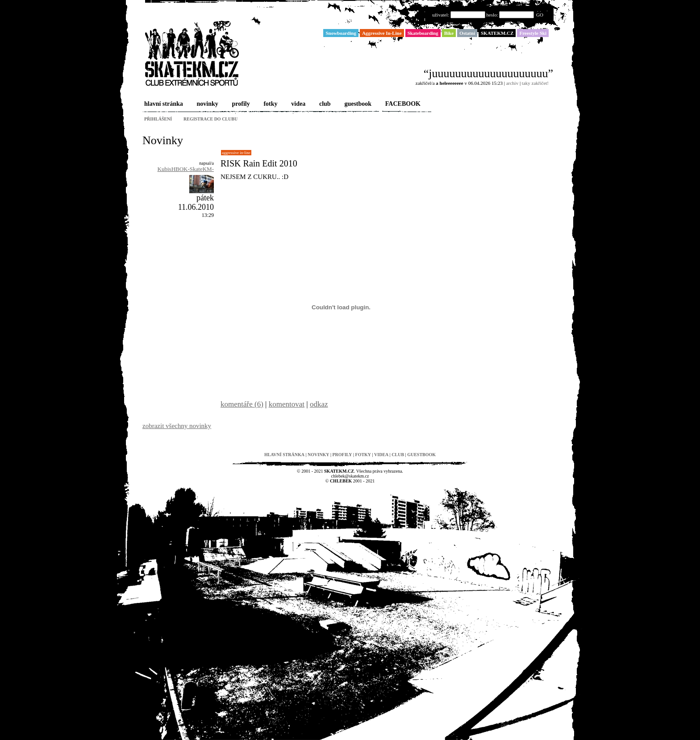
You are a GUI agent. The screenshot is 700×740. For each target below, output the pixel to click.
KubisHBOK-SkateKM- (186, 169)
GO (540, 15)
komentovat (287, 404)
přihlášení (158, 119)
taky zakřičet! (535, 83)
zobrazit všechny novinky (177, 426)
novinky (207, 104)
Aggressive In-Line (236, 153)
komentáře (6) (242, 404)
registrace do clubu (210, 119)
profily (240, 104)
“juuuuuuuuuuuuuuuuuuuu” (488, 73)
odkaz (319, 404)
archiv (512, 83)
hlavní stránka (163, 104)
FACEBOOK (402, 104)
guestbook (357, 104)
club (324, 104)
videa (297, 104)
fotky (269, 104)
